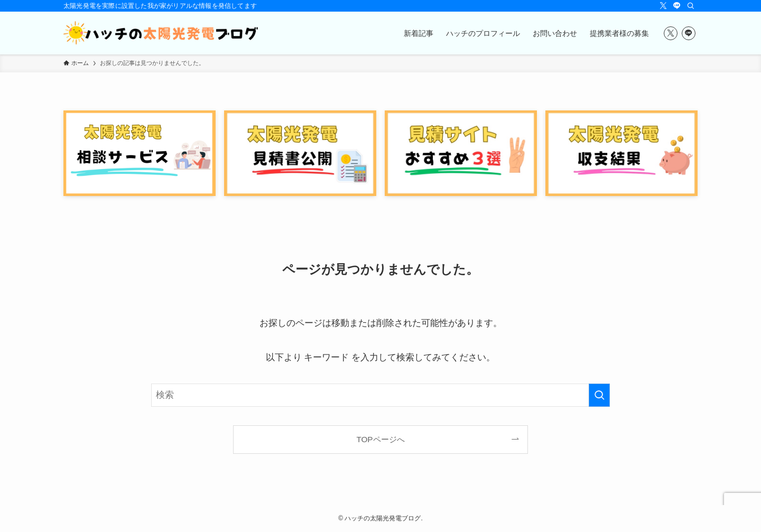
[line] (677, 6)
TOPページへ (380, 439)
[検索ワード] (380, 395)
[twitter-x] (663, 6)
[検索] (691, 6)
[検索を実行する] (599, 395)
